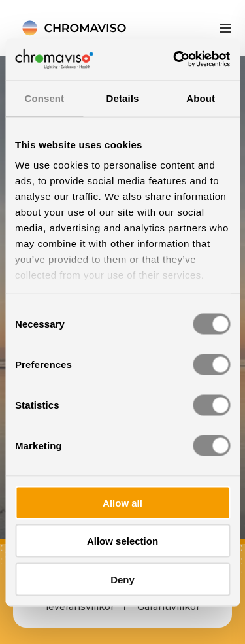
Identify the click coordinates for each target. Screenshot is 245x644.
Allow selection (122, 541)
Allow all (122, 502)
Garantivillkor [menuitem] (169, 607)
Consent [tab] (44, 98)
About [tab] (201, 98)
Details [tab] (123, 98)
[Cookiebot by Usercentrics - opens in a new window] (174, 59)
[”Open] (225, 28)
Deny (122, 579)
